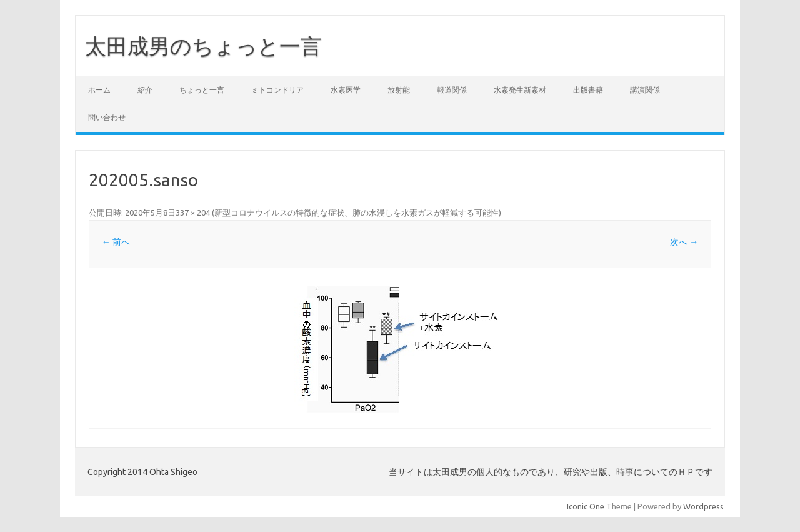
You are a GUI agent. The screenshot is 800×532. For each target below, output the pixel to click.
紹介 (145, 90)
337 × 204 (193, 213)
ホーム (99, 90)
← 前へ (116, 242)
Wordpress (703, 506)
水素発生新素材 (520, 90)
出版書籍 (588, 90)
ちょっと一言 (202, 90)
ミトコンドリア (277, 90)
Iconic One (586, 506)
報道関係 (452, 90)
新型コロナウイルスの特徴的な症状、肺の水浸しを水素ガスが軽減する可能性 (357, 213)
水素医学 (346, 90)
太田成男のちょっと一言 (214, 46)
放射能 (399, 90)
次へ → (684, 242)
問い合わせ (107, 117)
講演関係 (645, 90)
